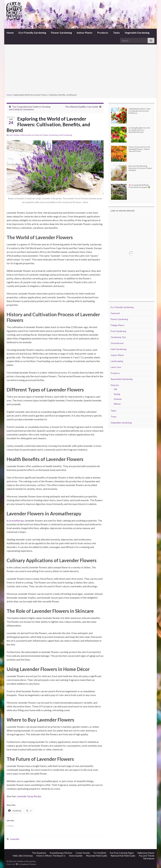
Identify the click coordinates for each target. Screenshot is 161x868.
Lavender (15, 839)
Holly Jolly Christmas (23, 856)
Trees (114, 417)
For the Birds (100, 853)
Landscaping (117, 361)
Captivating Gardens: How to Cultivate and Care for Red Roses (139, 111)
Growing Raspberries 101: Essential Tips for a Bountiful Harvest (139, 130)
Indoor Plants (85, 33)
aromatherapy (17, 520)
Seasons (115, 385)
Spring (117, 394)
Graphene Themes (28, 864)
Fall (115, 389)
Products (103, 33)
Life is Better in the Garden (20, 135)
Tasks (116, 33)
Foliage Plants (118, 325)
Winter (117, 404)
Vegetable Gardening (137, 33)
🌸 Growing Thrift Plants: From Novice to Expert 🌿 (139, 186)
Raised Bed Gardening (122, 379)
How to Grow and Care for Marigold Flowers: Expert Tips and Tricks (139, 149)
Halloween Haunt (146, 853)
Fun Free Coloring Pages (122, 853)
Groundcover (117, 343)
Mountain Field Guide (97, 856)
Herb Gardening (65, 135)
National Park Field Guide (123, 856)
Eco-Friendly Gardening (32, 33)
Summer (118, 399)
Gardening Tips (118, 337)
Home (10, 33)
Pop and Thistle (147, 856)
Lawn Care (116, 367)
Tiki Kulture (149, 858)
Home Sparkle (76, 856)
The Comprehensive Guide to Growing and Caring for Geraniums (30, 108)
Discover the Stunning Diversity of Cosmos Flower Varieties (140, 168)
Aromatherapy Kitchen (61, 853)
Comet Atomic (83, 853)
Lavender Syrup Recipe (29, 796)
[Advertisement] (80, 69)
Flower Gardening (61, 33)
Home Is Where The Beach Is (51, 856)
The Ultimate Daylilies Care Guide (82, 107)
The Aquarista (39, 853)
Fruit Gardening (118, 331)
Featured (38, 135)
